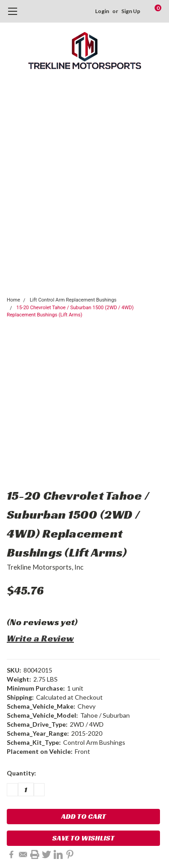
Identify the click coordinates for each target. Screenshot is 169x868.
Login (102, 11)
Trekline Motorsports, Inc (45, 567)
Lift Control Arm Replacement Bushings (73, 300)
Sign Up (131, 11)
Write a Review (40, 638)
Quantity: (21, 773)
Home (14, 300)
